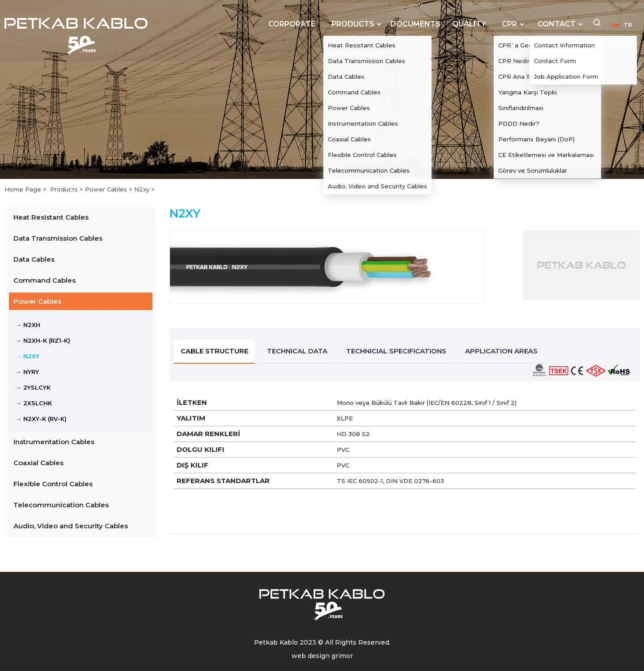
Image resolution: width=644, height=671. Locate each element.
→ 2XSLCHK (34, 403)
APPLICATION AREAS (501, 351)
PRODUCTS (353, 24)
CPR (509, 24)
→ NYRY (27, 372)
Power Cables (37, 301)
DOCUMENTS (415, 24)
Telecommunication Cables (61, 505)
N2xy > (144, 189)
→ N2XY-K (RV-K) (41, 419)
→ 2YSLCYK (33, 387)
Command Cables (44, 280)
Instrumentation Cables (54, 442)
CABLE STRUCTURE (214, 351)
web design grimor (322, 656)
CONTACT (557, 24)
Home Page (24, 189)
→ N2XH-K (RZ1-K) (43, 340)
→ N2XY (28, 356)
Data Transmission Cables (58, 238)
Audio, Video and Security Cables (71, 526)
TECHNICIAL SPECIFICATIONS (396, 351)
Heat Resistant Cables (51, 217)
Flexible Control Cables (53, 484)
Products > (68, 189)
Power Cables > (110, 189)
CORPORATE (292, 24)
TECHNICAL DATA (297, 351)
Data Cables (34, 259)
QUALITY (469, 24)
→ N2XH (28, 325)
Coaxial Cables (38, 463)
